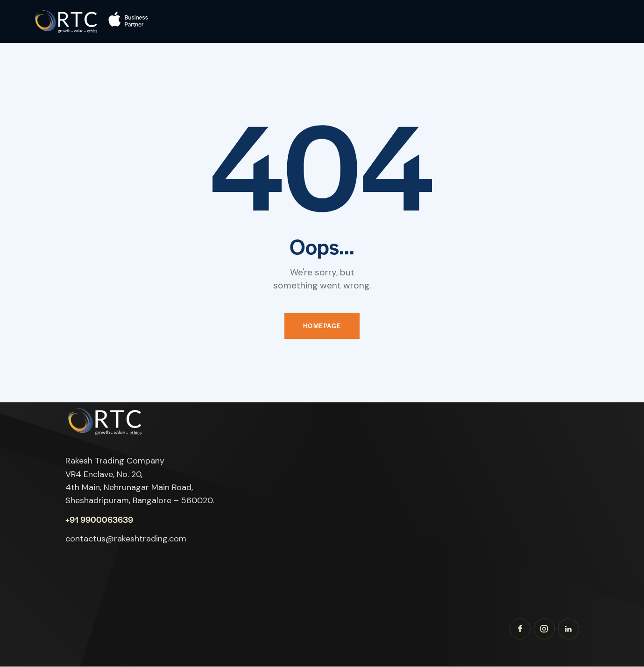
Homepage (322, 326)
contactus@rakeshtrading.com (126, 539)
